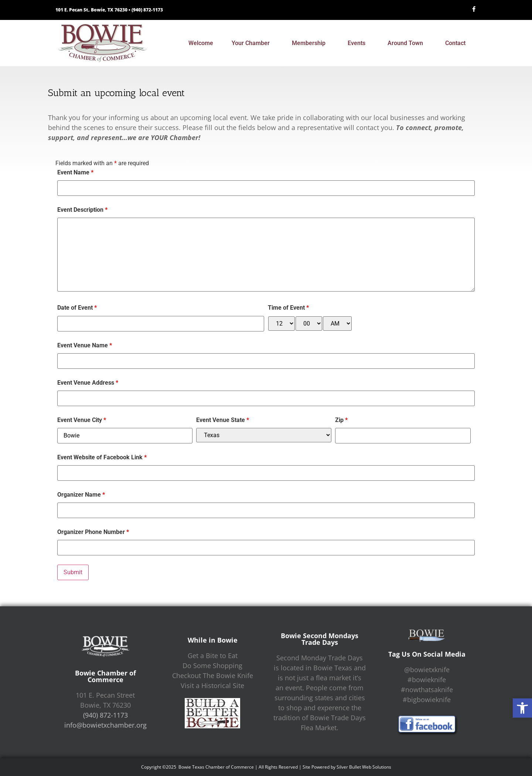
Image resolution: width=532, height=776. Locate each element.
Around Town (407, 43)
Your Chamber (253, 43)
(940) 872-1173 (147, 10)
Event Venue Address (88, 383)
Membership (311, 43)
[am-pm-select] (337, 324)
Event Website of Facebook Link (102, 457)
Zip (341, 420)
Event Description (82, 210)
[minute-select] (309, 324)
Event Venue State (223, 420)
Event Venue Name (85, 346)
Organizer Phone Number (93, 532)
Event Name (75, 173)
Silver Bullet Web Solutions (364, 767)
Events (358, 43)
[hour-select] (282, 324)
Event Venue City (82, 420)
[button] (522, 708)
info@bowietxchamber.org (105, 725)
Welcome (201, 43)
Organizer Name (81, 495)
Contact (457, 43)
